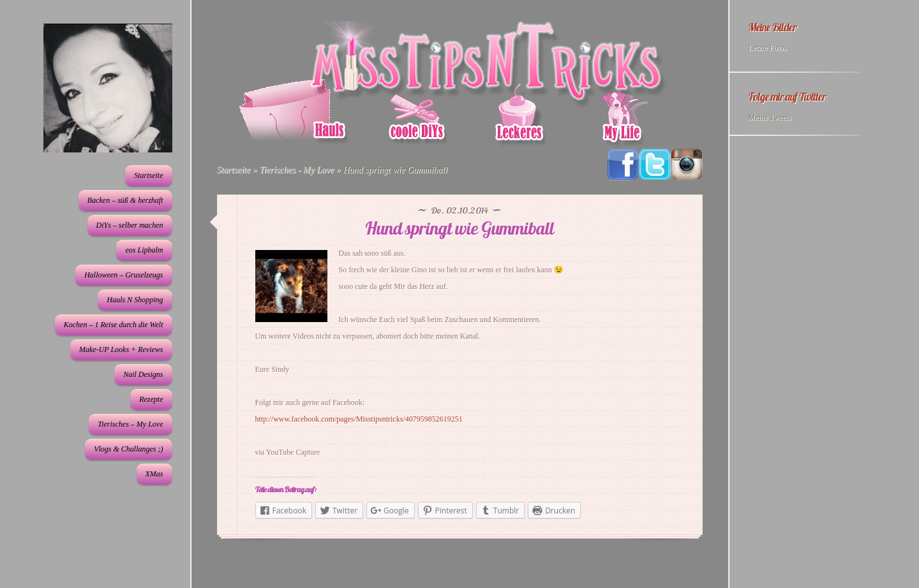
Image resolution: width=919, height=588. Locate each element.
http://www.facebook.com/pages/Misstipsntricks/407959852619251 (359, 419)
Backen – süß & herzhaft (125, 200)
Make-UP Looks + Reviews (121, 349)
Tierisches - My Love (296, 170)
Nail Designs (143, 374)
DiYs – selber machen (130, 225)
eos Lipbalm (144, 250)
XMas (154, 474)
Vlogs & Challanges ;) (128, 449)
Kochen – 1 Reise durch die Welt (114, 325)
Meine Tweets (770, 117)
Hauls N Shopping (135, 300)
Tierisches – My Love (130, 424)
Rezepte (151, 399)
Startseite (148, 175)
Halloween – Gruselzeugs (123, 275)
